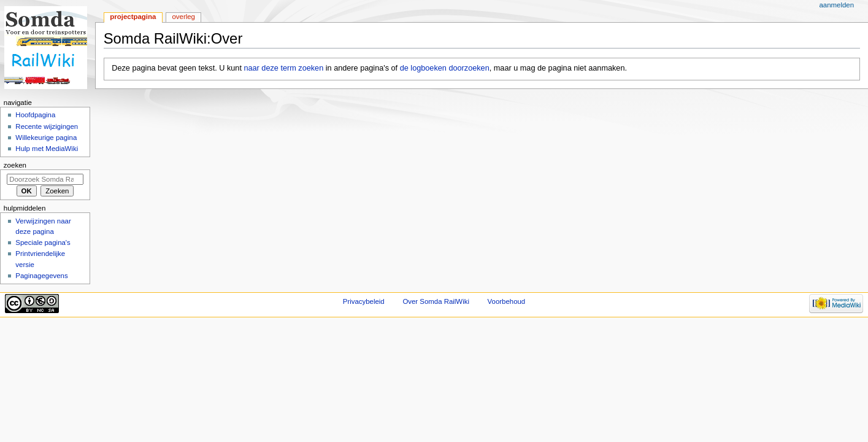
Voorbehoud (507, 301)
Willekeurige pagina (46, 138)
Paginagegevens (41, 276)
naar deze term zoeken (283, 68)
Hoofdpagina (35, 115)
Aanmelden (836, 5)
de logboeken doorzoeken (445, 68)
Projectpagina (133, 17)
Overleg (183, 17)
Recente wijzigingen (47, 126)
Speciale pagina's (43, 242)
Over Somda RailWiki (436, 301)
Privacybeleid (364, 301)
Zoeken (15, 165)
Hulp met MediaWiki (47, 149)
